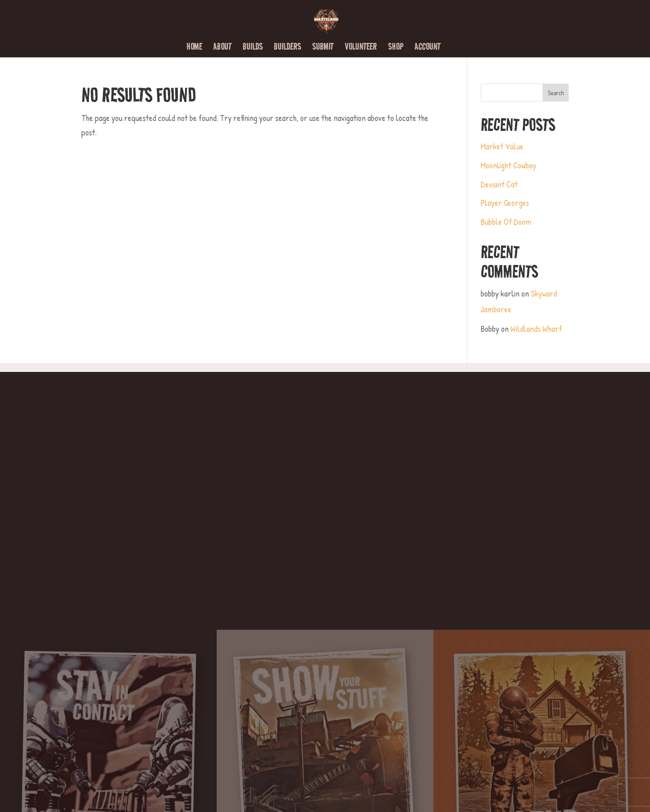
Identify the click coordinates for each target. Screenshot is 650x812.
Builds (253, 48)
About (223, 48)
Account (428, 48)
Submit (323, 48)
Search (556, 93)
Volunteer (361, 48)
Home (194, 48)
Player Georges (505, 203)
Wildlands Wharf (536, 329)
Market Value (502, 146)
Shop (396, 48)
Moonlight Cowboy (508, 165)
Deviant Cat (499, 184)
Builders (288, 48)
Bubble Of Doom (506, 222)
